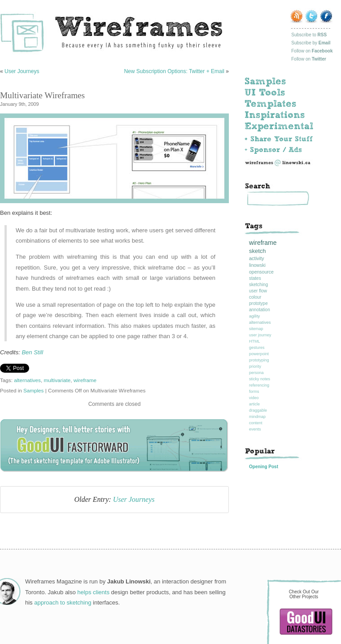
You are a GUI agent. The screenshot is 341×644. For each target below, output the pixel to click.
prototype (258, 303)
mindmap (257, 417)
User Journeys (22, 71)
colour (255, 297)
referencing (259, 385)
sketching (258, 285)
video (254, 398)
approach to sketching (63, 603)
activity (257, 258)
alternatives (27, 380)
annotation (260, 310)
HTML (255, 341)
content (256, 423)
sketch (258, 251)
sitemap (256, 329)
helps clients (93, 592)
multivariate (57, 380)
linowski (257, 265)
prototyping (259, 360)
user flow (258, 291)
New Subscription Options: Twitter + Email (174, 71)
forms (254, 392)
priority (255, 366)
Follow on (312, 51)
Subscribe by (311, 43)
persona (256, 373)
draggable (258, 410)
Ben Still (32, 352)
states (255, 278)
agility (254, 316)
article (254, 404)
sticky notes (260, 379)
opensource (261, 272)
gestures (257, 348)
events (255, 429)
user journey (260, 335)
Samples (33, 390)
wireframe (85, 380)
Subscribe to (309, 35)
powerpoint (259, 354)
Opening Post (264, 467)
